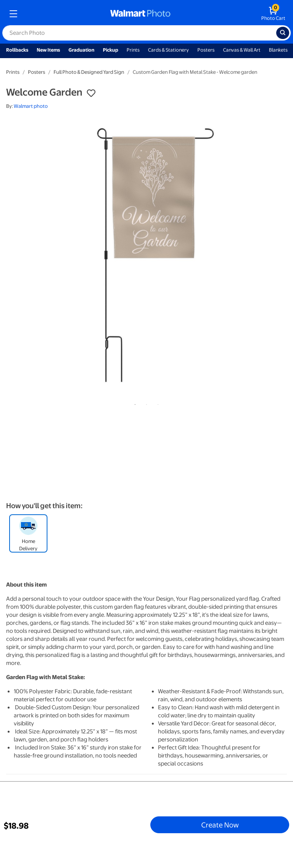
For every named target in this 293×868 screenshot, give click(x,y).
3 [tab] (156, 403)
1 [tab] (133, 403)
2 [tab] (145, 403)
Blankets (278, 50)
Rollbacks (17, 50)
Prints (133, 50)
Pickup (111, 50)
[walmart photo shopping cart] (273, 14)
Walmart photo (31, 106)
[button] (91, 93)
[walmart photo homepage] (140, 14)
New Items (48, 50)
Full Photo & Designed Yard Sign (89, 72)
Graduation (81, 50)
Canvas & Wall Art (242, 50)
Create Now (220, 825)
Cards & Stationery (168, 50)
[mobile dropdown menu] (13, 14)
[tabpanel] (146, 257)
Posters (206, 50)
